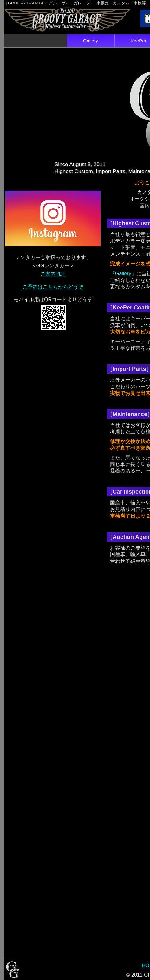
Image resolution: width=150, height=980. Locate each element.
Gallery (91, 41)
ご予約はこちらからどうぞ (53, 287)
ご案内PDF (53, 274)
